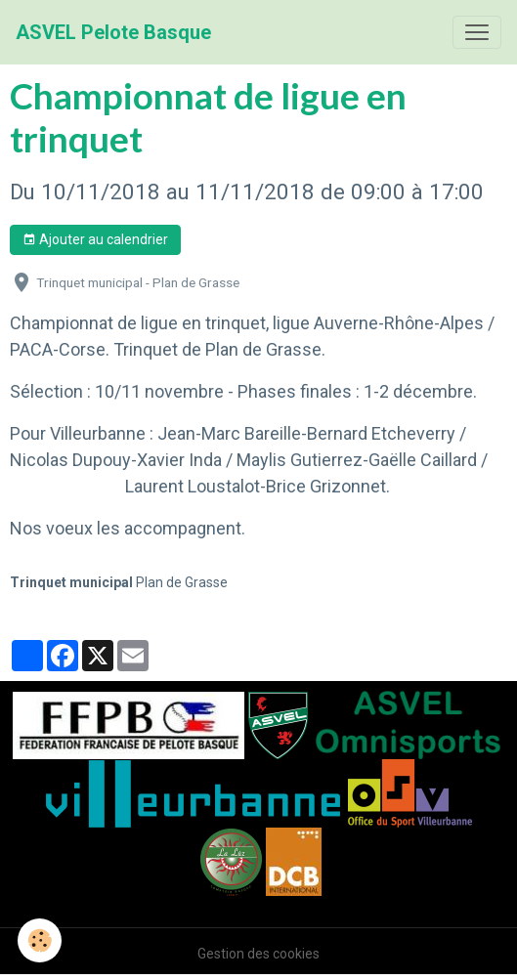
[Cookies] (40, 940)
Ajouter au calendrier (95, 240)
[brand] (113, 32)
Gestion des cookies (258, 954)
